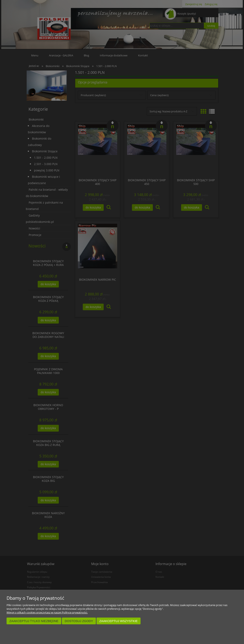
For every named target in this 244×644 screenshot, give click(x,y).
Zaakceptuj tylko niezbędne (34, 621)
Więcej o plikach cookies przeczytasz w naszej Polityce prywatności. (47, 612)
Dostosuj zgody (79, 621)
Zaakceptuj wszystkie (118, 621)
